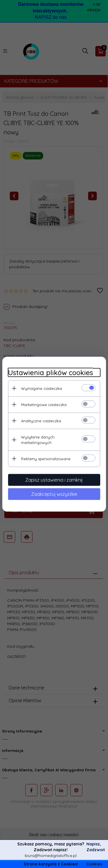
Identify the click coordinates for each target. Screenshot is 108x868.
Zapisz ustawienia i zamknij (54, 480)
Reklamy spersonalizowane (46, 458)
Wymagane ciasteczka (41, 388)
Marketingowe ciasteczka (44, 404)
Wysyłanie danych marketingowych (38, 439)
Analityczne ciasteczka (41, 421)
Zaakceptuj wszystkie (54, 494)
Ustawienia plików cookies (51, 372)
